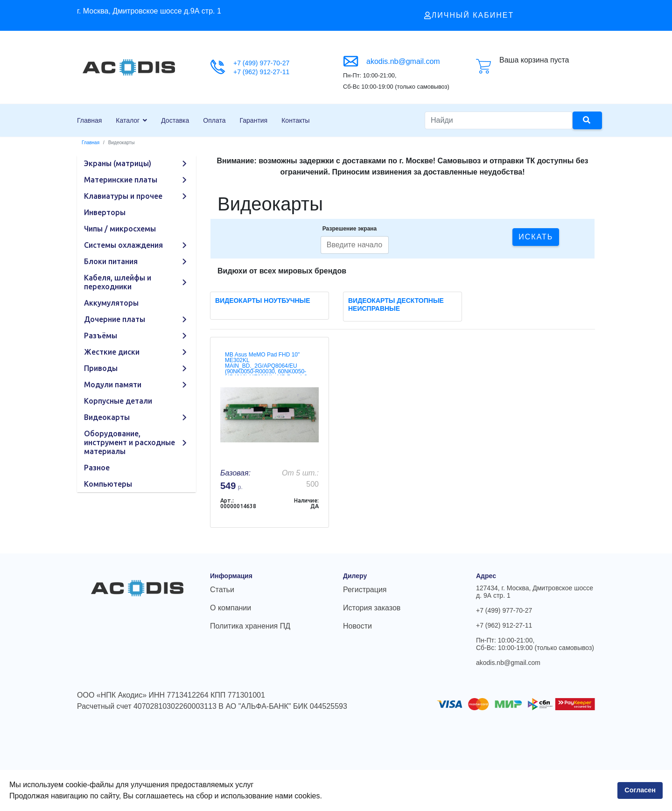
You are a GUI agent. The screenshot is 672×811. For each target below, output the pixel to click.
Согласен (640, 790)
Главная (89, 120)
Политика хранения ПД (250, 626)
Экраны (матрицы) (118, 163)
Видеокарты (107, 417)
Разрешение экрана (350, 229)
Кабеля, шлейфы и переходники (118, 282)
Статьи (222, 590)
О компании (231, 608)
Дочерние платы (115, 319)
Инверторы (105, 212)
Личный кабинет (469, 15)
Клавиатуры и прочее (123, 196)
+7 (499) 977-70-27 (261, 63)
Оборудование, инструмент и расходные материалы (129, 442)
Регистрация (365, 590)
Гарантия (254, 120)
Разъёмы (101, 336)
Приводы (101, 368)
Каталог (128, 120)
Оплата (214, 120)
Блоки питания (111, 261)
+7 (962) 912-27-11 (261, 72)
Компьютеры (108, 484)
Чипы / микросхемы (120, 229)
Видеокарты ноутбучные (263, 301)
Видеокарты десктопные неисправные (396, 304)
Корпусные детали (118, 401)
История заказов (372, 608)
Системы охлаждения (123, 245)
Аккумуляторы (111, 303)
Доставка (175, 120)
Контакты (295, 120)
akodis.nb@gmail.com (403, 61)
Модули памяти (113, 385)
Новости (357, 626)
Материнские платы (121, 180)
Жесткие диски (112, 352)
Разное (97, 468)
